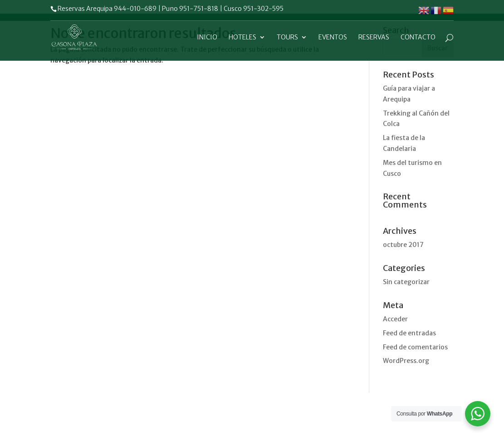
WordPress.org (406, 361)
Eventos (333, 38)
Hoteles (242, 38)
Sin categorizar (406, 282)
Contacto (418, 38)
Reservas (374, 38)
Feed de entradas (409, 333)
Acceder (395, 319)
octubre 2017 (403, 245)
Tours (287, 38)
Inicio (207, 38)
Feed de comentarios (415, 347)
